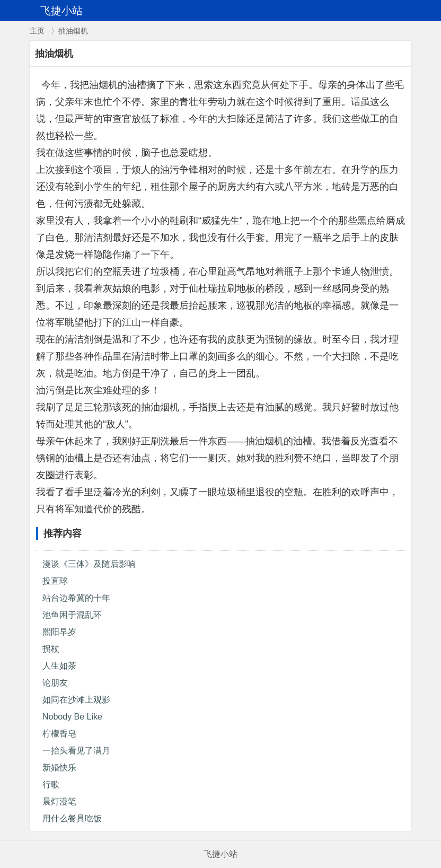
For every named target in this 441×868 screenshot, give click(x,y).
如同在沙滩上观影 (76, 700)
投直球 (55, 581)
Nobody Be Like (72, 717)
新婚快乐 (59, 768)
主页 (37, 31)
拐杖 (51, 649)
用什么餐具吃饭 (72, 818)
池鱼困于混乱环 (72, 615)
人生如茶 (59, 666)
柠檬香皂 (59, 734)
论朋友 (55, 683)
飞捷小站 (220, 854)
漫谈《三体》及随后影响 (89, 564)
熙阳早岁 (59, 632)
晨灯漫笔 (59, 801)
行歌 (51, 784)
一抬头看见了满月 (76, 751)
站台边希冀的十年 (76, 598)
